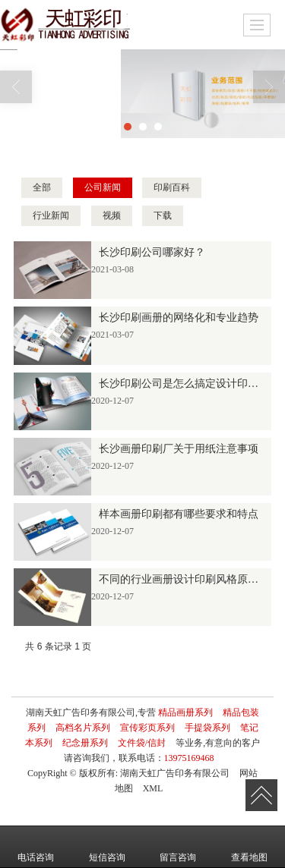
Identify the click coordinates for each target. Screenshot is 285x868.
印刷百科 (172, 187)
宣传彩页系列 (147, 728)
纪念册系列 (85, 743)
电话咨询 (36, 847)
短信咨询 (107, 847)
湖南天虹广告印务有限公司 (175, 773)
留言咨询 (178, 847)
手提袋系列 (207, 728)
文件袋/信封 (142, 743)
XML (153, 788)
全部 (42, 187)
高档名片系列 (83, 728)
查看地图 (249, 847)
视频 (112, 215)
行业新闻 (51, 215)
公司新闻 (103, 187)
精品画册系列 (185, 712)
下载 (163, 215)
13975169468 (189, 758)
